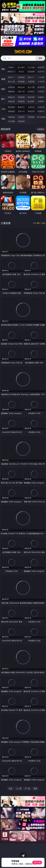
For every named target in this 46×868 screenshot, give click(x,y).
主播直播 (31, 81)
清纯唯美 (21, 101)
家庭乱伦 (21, 107)
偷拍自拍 (21, 87)
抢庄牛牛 (41, 72)
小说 (3, 109)
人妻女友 (31, 107)
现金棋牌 (31, 72)
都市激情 (11, 107)
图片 (3, 99)
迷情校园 (11, 111)
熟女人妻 (11, 81)
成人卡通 (31, 87)
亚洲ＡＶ (11, 77)
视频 (3, 79)
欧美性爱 (41, 87)
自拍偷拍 (21, 77)
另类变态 (41, 91)
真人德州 (21, 67)
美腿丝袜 (11, 101)
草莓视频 (31, 117)
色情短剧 (21, 121)
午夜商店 (21, 117)
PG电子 (11, 67)
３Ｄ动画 (41, 77)
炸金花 (21, 72)
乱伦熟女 (31, 91)
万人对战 (31, 67)
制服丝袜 (11, 91)
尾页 (35, 789)
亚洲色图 (21, 97)
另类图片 (41, 101)
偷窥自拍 (11, 97)
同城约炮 (11, 117)
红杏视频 (11, 121)
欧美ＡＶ (31, 77)
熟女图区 (31, 101)
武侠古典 (41, 107)
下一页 (27, 789)
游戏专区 (41, 67)
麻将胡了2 (11, 72)
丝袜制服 (21, 81)
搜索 (40, 58)
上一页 (19, 789)
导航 (3, 119)
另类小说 (21, 111)
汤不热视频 (41, 117)
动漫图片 (41, 97)
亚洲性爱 (11, 87)
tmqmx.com (23, 52)
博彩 (3, 69)
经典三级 (21, 91)
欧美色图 (31, 97)
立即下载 (37, 862)
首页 (11, 789)
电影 (3, 89)
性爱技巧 (41, 111)
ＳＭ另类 (41, 81)
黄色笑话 (31, 111)
